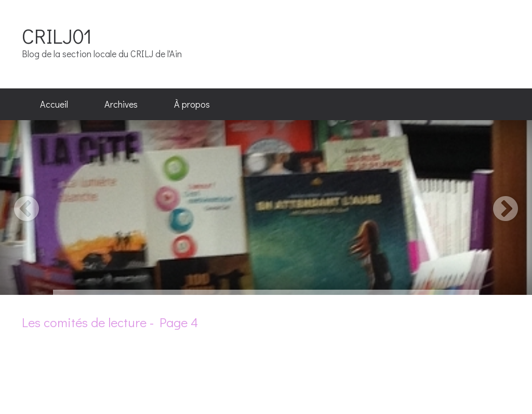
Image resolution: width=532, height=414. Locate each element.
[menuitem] (54, 105)
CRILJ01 (57, 36)
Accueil (54, 104)
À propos (192, 104)
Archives (121, 104)
